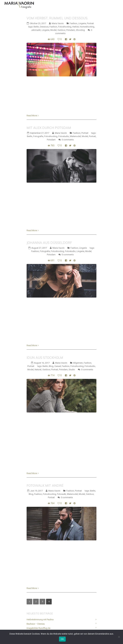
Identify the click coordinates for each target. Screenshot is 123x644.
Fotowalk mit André (45, 485)
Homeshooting (87, 27)
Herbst (76, 27)
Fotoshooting (65, 27)
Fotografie (38, 136)
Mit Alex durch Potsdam (49, 128)
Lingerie (82, 23)
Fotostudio (64, 136)
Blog (51, 366)
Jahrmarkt (36, 30)
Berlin (36, 27)
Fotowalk (61, 494)
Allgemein (78, 363)
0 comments (68, 140)
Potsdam (71, 30)
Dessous (44, 27)
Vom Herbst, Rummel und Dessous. (57, 18)
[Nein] (119, 637)
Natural (38, 369)
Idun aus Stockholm (45, 358)
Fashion (73, 23)
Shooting (80, 30)
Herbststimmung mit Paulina (40, 619)
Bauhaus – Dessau (36, 624)
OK (62, 639)
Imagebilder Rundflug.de (38, 628)
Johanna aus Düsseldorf (49, 243)
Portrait (90, 23)
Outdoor (61, 30)
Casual (58, 366)
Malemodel (75, 136)
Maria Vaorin (58, 23)
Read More (32, 116)
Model (53, 30)
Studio (72, 369)
